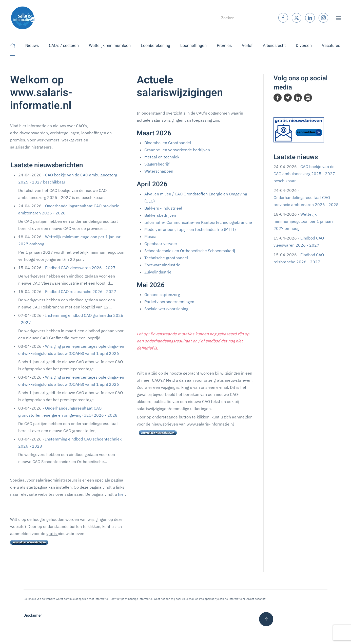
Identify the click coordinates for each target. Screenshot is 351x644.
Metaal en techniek (162, 157)
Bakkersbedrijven (160, 215)
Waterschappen (159, 171)
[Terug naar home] (23, 18)
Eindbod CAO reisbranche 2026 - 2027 (81, 291)
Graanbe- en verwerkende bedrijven (177, 150)
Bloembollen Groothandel (168, 143)
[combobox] (240, 18)
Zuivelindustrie (158, 272)
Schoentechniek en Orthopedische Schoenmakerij (190, 251)
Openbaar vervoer (161, 244)
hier (121, 494)
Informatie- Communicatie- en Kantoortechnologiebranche (198, 222)
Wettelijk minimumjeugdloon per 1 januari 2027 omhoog (303, 221)
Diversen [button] (304, 46)
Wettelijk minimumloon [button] (110, 46)
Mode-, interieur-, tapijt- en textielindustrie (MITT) (190, 229)
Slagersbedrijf (157, 164)
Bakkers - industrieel (163, 208)
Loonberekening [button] (155, 46)
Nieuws (32, 46)
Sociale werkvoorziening (166, 309)
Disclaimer (33, 615)
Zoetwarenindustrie (162, 265)
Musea (150, 236)
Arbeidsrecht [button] (274, 46)
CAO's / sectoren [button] (64, 46)
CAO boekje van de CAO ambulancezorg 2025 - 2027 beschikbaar (304, 174)
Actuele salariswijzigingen (180, 86)
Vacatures (331, 46)
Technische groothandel (166, 258)
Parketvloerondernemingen (169, 302)
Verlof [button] (247, 46)
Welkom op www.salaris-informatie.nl (41, 93)
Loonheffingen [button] (193, 46)
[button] (338, 18)
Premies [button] (224, 46)
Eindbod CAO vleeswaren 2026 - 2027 (80, 268)
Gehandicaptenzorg (162, 295)
